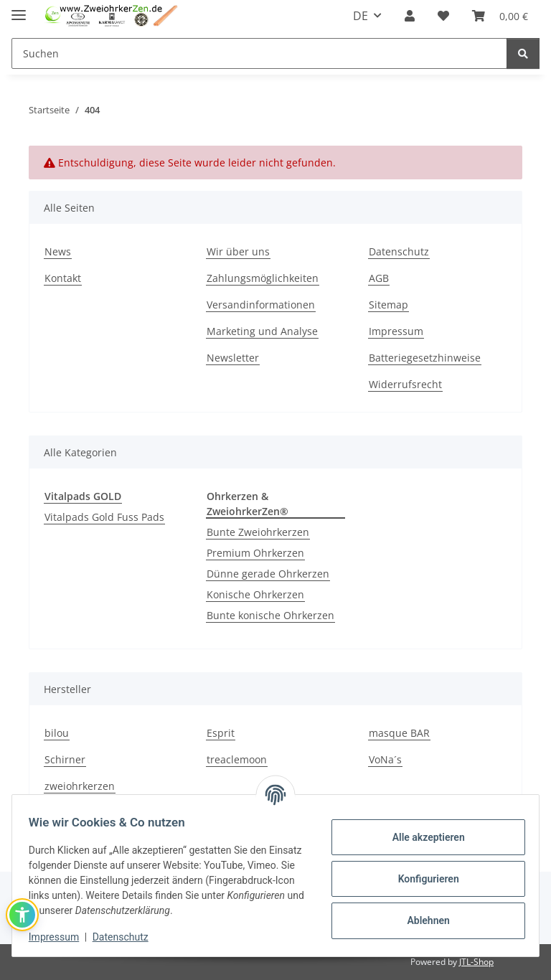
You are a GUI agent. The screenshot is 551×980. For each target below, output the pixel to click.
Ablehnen (422, 920)
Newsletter (233, 358)
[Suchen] (259, 53)
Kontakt (63, 278)
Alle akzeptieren (422, 837)
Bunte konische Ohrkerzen (270, 615)
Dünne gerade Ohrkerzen (268, 574)
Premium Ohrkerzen (255, 553)
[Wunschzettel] (443, 16)
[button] (410, 16)
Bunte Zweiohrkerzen (258, 532)
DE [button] (361, 16)
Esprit (221, 733)
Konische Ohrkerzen (255, 594)
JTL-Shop (476, 962)
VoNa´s (385, 759)
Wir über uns (238, 251)
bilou (57, 733)
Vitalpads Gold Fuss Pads (104, 517)
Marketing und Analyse (262, 331)
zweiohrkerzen (80, 786)
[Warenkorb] (500, 16)
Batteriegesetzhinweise (425, 358)
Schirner (65, 759)
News (58, 251)
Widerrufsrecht (405, 384)
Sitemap (388, 305)
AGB (379, 278)
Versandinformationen (261, 305)
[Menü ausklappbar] (19, 9)
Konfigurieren (422, 879)
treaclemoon (237, 759)
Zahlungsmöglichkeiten (263, 278)
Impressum (60, 937)
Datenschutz (127, 937)
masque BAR (399, 733)
